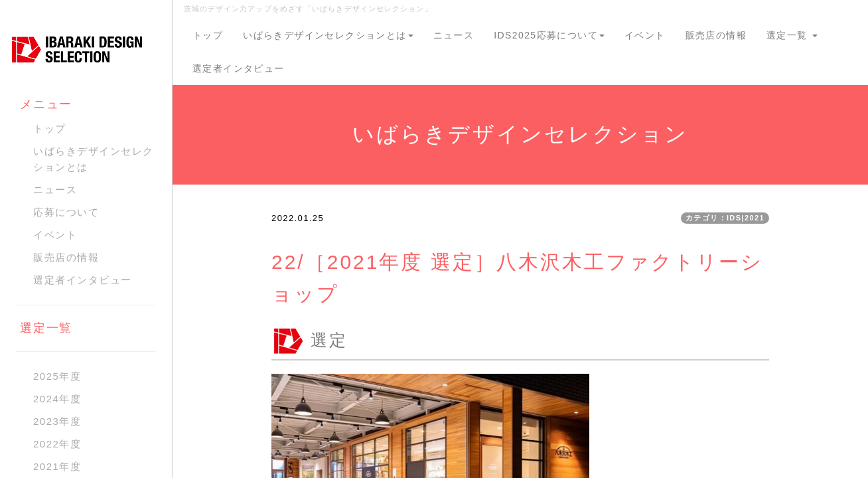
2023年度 (57, 421)
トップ (208, 35)
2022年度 (57, 444)
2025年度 (57, 376)
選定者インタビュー (239, 68)
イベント (645, 35)
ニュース (454, 35)
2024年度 (57, 399)
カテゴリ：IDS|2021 (725, 218)
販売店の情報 (716, 35)
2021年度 (57, 466)
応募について (66, 212)
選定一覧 (792, 35)
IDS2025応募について (549, 35)
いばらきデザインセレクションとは (328, 35)
